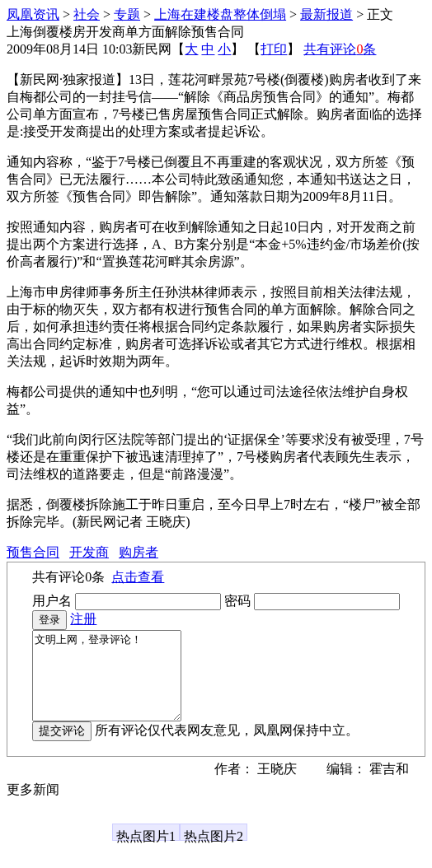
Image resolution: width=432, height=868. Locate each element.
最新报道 (326, 14)
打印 (274, 49)
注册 (83, 619)
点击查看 (138, 577)
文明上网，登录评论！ (115, 684)
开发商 (89, 552)
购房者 (139, 552)
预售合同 (33, 552)
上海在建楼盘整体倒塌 (220, 14)
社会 (87, 14)
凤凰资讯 (33, 14)
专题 (127, 14)
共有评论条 (340, 49)
